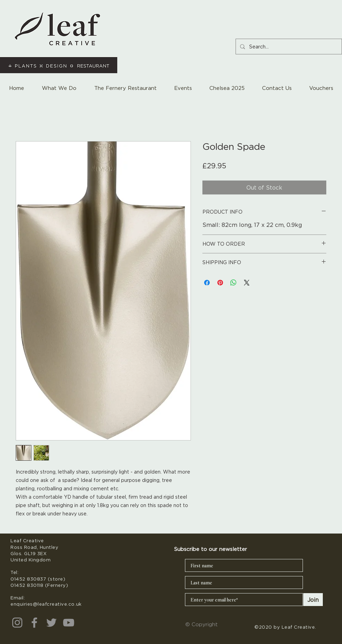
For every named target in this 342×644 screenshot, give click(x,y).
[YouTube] (69, 623)
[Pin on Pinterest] (220, 283)
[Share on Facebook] (207, 283)
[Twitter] (51, 623)
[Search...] (288, 47)
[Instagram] (17, 623)
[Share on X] (247, 283)
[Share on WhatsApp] (233, 283)
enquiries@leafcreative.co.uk (46, 604)
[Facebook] (34, 623)
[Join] (313, 600)
